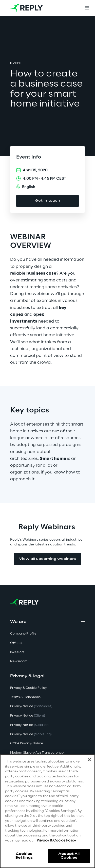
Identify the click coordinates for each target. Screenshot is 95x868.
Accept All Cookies (69, 856)
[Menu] (87, 8)
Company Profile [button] (23, 634)
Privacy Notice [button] (31, 706)
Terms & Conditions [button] (25, 697)
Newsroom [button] (19, 661)
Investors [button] (17, 652)
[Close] (89, 760)
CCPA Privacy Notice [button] (27, 743)
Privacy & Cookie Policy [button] (29, 688)
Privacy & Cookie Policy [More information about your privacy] (56, 841)
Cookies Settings (24, 856)
